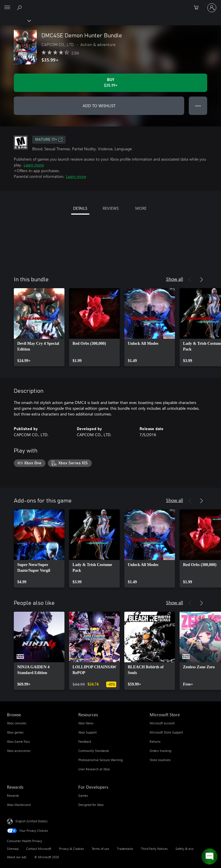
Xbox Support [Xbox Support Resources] (87, 732)
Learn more (34, 165)
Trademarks (125, 849)
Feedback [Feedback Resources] (85, 741)
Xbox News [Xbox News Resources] (86, 723)
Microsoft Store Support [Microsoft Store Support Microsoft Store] (166, 732)
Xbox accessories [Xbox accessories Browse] (19, 751)
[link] (39, 327)
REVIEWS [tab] (111, 208)
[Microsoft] (110, 4)
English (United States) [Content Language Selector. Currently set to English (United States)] (32, 821)
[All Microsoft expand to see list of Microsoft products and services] (7, 8)
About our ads (17, 857)
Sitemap (13, 849)
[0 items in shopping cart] (198, 8)
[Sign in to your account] (212, 8)
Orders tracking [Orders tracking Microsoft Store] (160, 751)
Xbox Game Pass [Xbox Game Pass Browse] (18, 741)
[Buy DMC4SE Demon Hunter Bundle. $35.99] (110, 83)
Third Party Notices (154, 849)
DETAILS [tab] (80, 208)
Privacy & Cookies (72, 849)
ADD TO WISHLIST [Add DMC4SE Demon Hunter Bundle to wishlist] (99, 106)
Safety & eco (184, 849)
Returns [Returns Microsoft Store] (155, 741)
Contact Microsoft (39, 849)
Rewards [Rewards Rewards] (13, 795)
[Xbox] (15, 20)
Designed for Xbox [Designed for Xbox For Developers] (91, 805)
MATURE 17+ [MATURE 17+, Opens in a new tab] (49, 140)
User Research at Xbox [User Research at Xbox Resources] (94, 769)
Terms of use (100, 849)
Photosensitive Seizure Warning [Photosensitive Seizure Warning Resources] (100, 760)
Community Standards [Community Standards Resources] (94, 751)
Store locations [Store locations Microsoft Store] (160, 760)
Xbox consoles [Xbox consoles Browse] (17, 723)
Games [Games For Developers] (83, 795)
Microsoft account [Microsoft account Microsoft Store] (162, 723)
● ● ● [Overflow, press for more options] (198, 106)
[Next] (201, 280)
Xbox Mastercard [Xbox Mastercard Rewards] (19, 805)
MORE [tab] (141, 208)
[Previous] (190, 280)
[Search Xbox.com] (20, 7)
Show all (175, 279)
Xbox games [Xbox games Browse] (15, 732)
